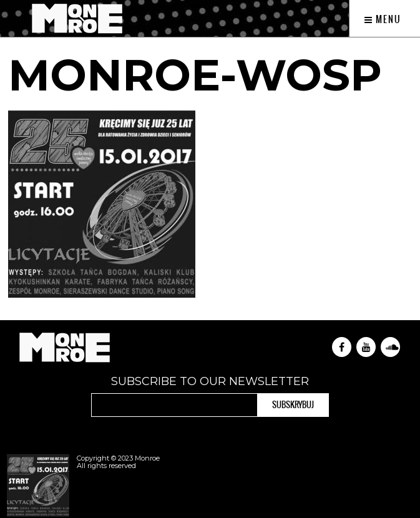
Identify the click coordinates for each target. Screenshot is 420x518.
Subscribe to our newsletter (210, 381)
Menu (383, 19)
